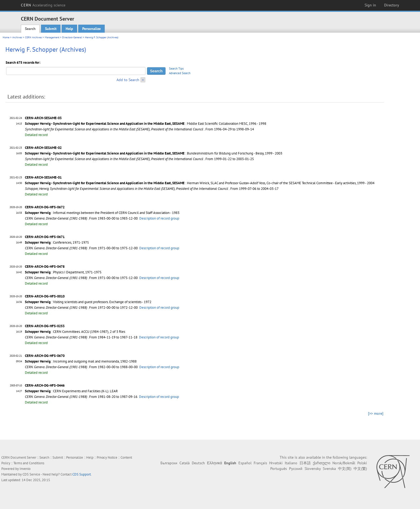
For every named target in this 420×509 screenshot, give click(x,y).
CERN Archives (33, 37)
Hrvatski (276, 463)
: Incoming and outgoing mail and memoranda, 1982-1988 (81, 361)
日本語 (305, 463)
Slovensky (313, 469)
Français (260, 463)
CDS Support (82, 474)
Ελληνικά (215, 463)
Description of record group (159, 218)
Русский (296, 469)
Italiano (291, 463)
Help (69, 29)
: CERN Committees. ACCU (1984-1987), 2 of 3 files (75, 332)
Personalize (91, 29)
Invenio (25, 469)
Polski (362, 463)
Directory (392, 5)
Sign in (370, 5)
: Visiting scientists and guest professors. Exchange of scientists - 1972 (88, 302)
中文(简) (345, 469)
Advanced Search (180, 73)
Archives (17, 37)
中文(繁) (360, 469)
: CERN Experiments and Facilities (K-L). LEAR (71, 391)
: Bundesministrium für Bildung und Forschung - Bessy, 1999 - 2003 (154, 153)
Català (185, 463)
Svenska (329, 469)
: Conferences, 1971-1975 (57, 242)
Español (245, 463)
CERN (43, 5)
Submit (51, 29)
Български (169, 463)
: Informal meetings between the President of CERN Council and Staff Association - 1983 (102, 213)
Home (6, 37)
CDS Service (31, 474)
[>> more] (376, 413)
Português (279, 469)
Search (30, 29)
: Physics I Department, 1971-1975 (63, 272)
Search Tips (176, 69)
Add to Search (128, 80)
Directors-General (72, 37)
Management (52, 37)
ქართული (322, 463)
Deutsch (198, 463)
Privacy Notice (107, 457)
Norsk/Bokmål (344, 463)
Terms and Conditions (29, 463)
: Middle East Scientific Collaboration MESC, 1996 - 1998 (146, 124)
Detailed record (36, 135)
